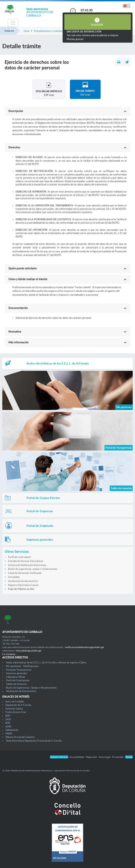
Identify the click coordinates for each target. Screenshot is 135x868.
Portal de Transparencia (19, 670)
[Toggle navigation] (13, 23)
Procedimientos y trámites (48, 31)
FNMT (9, 734)
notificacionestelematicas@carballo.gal (84, 647)
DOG (8, 719)
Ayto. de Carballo (15, 701)
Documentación (18, 308)
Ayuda (129, 757)
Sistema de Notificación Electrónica (27, 565)
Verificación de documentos (23, 581)
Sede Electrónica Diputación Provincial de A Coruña (34, 741)
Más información (19, 342)
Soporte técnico (59, 757)
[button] (127, 6)
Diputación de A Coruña (18, 705)
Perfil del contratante (19, 557)
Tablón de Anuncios (16, 684)
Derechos (14, 147)
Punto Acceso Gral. (16, 712)
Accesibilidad (77, 757)
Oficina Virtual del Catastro (20, 737)
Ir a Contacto (9, 654)
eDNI (8, 726)
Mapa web (92, 757)
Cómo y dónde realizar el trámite (28, 279)
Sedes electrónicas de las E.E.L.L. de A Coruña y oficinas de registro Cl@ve (46, 662)
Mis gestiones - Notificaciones (22, 666)
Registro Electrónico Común (23, 585)
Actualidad (14, 577)
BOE (8, 723)
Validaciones (12, 730)
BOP (8, 716)
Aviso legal (105, 757)
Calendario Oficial (15, 677)
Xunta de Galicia (14, 709)
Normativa (15, 332)
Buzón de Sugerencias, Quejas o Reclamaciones (31, 688)
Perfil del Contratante (18, 680)
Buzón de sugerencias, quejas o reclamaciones (33, 569)
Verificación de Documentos (21, 691)
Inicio (27, 31)
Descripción (16, 111)
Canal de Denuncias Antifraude (25, 573)
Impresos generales (17, 673)
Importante (97, 24)
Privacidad (118, 757)
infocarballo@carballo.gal (29, 651)
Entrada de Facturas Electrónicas (26, 561)
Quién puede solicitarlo (23, 268)
